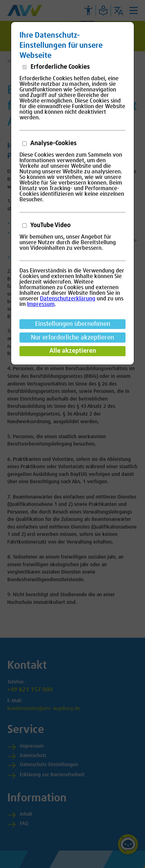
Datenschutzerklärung (68, 299)
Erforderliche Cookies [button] (59, 67)
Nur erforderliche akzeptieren (72, 338)
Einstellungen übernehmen (73, 324)
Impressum (41, 304)
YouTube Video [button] (50, 225)
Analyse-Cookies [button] (53, 143)
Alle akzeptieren (73, 351)
